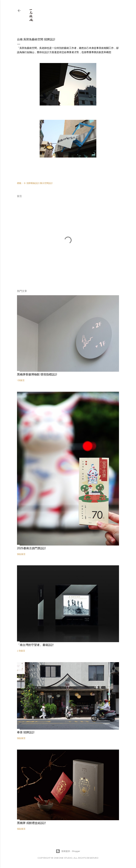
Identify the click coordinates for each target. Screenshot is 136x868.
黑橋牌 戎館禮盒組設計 (32, 823)
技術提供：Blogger (68, 851)
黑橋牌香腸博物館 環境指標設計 (37, 374)
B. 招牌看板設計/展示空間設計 (38, 183)
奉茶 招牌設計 (26, 732)
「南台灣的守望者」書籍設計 (35, 645)
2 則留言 (21, 651)
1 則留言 (21, 380)
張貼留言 (21, 554)
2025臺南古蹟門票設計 (32, 548)
